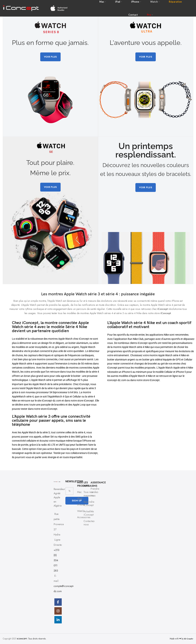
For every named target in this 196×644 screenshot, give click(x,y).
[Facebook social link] (58, 602)
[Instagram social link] (58, 611)
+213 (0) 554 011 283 (56, 560)
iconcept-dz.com (117, 380)
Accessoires (79, 517)
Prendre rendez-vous (92, 492)
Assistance (92, 483)
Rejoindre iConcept (85, 504)
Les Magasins (85, 484)
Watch (79, 511)
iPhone (79, 505)
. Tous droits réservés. (32, 639)
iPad (79, 499)
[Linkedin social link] (58, 620)
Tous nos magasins (85, 494)
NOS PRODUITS (79, 484)
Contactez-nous (85, 523)
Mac (79, 492)
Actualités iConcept (85, 513)
